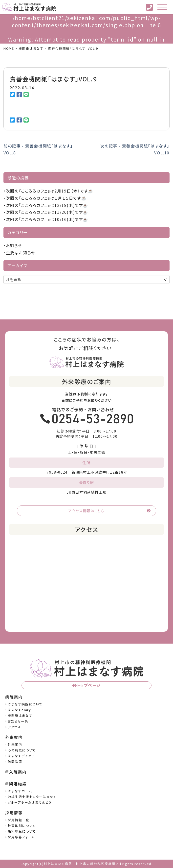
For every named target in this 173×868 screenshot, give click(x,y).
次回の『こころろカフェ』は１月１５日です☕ (46, 198)
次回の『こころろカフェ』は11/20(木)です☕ (47, 212)
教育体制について (22, 826)
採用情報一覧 (19, 820)
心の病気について (22, 750)
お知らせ (14, 245)
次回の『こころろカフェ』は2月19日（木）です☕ (50, 191)
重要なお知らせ (21, 253)
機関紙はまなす (20, 715)
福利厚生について (22, 831)
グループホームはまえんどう (30, 802)
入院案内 (18, 772)
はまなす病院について (25, 704)
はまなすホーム (20, 791)
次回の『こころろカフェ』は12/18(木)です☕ (47, 205)
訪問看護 (15, 761)
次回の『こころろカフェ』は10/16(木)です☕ (47, 219)
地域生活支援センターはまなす (32, 797)
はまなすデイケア (21, 756)
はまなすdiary (19, 710)
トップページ (89, 685)
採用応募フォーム (21, 837)
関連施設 (18, 784)
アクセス (14, 727)
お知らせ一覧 (18, 721)
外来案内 (15, 744)
